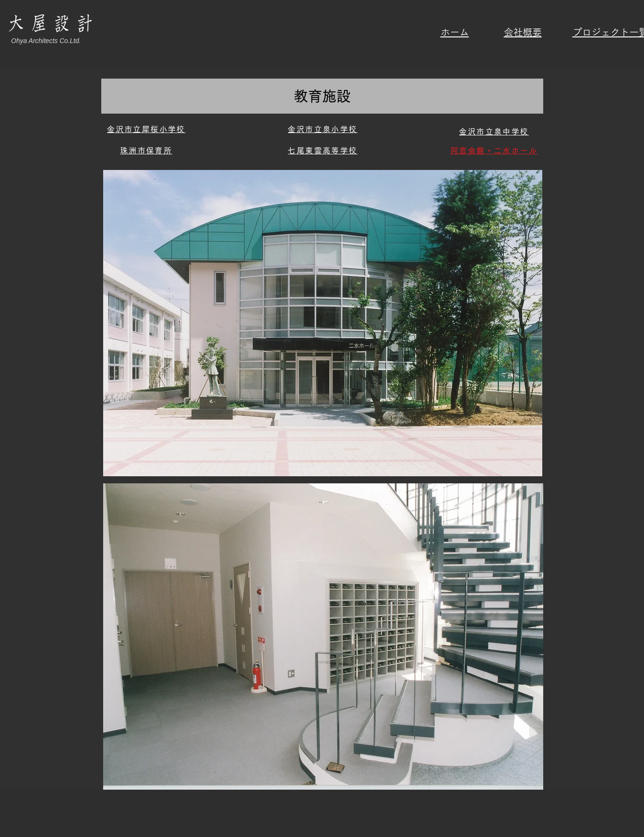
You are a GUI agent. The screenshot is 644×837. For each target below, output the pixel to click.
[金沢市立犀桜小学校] (146, 129)
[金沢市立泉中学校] (494, 132)
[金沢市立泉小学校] (323, 129)
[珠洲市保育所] (146, 151)
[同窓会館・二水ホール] (494, 151)
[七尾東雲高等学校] (323, 151)
